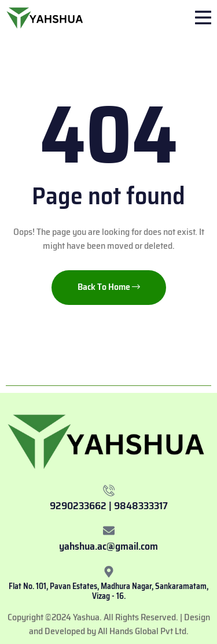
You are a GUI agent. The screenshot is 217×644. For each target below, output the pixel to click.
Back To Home (109, 287)
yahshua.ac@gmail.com (108, 546)
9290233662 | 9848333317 (109, 506)
